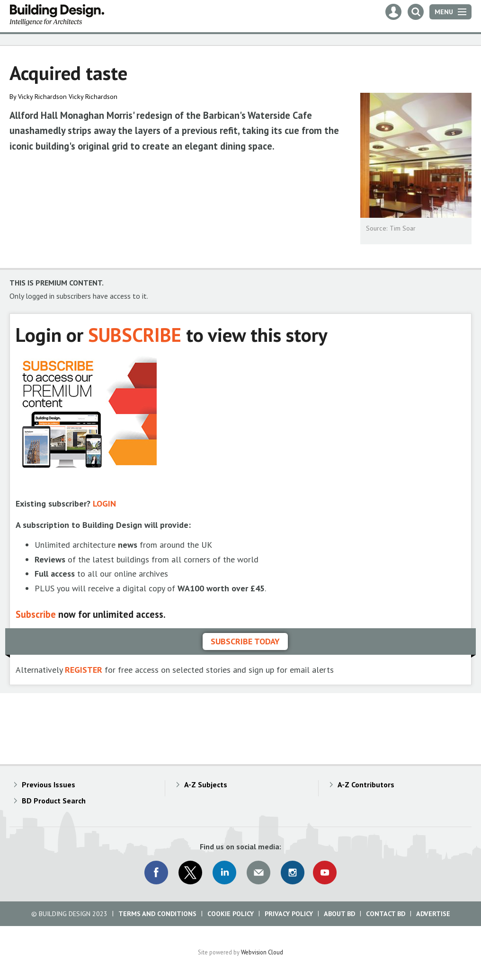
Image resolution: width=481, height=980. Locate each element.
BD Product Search (54, 801)
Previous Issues (49, 784)
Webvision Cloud (262, 952)
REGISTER (84, 670)
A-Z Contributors (366, 784)
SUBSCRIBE (135, 334)
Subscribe (36, 614)
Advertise (433, 914)
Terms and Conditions (157, 914)
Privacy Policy (289, 914)
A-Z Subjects (206, 784)
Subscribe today (245, 641)
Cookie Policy (231, 914)
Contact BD (386, 914)
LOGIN (104, 503)
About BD (339, 914)
